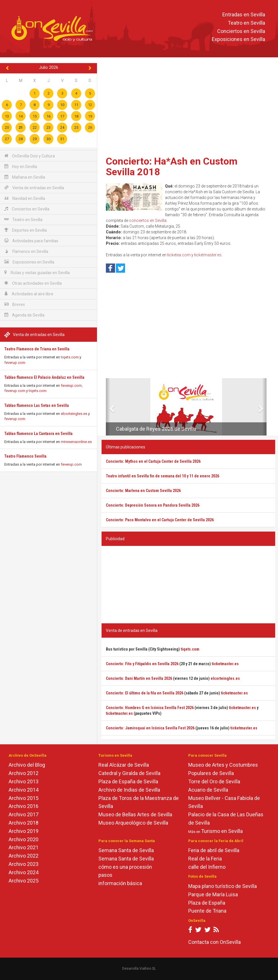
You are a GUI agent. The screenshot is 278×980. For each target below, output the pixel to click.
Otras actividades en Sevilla (33, 283)
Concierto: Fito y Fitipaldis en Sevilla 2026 (142, 664)
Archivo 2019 (24, 831)
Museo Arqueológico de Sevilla (133, 823)
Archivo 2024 (24, 872)
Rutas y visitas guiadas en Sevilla (37, 273)
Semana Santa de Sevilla (126, 850)
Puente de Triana (207, 911)
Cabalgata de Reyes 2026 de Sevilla (156, 429)
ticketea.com (179, 255)
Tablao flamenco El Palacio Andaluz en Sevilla (44, 377)
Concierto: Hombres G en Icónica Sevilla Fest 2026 (150, 708)
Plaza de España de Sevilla (128, 781)
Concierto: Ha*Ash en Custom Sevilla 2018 (172, 166)
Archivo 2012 (24, 773)
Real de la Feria (205, 859)
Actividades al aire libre (29, 294)
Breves (15, 304)
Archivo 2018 (24, 823)
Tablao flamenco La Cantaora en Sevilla (38, 434)
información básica (120, 883)
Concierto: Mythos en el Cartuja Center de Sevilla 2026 (153, 461)
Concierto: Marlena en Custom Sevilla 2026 (143, 491)
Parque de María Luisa (213, 894)
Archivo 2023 (24, 864)
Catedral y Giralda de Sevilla (129, 773)
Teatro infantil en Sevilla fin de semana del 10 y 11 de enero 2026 (163, 476)
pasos (105, 875)
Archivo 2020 (24, 839)
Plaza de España (207, 903)
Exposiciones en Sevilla (238, 39)
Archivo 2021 (24, 847)
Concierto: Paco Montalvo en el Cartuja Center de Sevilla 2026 (160, 520)
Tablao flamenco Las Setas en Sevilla (37, 405)
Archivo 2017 (24, 814)
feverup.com (15, 363)
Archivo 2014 (24, 790)
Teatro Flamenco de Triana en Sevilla (37, 349)
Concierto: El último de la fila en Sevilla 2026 (145, 693)
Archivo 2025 (24, 881)
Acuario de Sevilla (208, 790)
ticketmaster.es (208, 255)
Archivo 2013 (24, 781)
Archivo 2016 (24, 806)
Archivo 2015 (24, 798)
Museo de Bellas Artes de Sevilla (135, 814)
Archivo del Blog (27, 765)
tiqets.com (70, 357)
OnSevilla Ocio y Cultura (30, 156)
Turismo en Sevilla (222, 831)
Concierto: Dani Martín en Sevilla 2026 (139, 678)
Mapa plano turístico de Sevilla (222, 886)
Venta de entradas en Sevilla (34, 188)
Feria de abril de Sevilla (214, 850)
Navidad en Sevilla (25, 198)
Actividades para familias (31, 241)
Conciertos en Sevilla (241, 31)
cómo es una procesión (125, 867)
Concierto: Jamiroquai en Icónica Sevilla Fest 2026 (150, 728)
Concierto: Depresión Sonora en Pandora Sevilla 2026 (153, 505)
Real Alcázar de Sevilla (124, 765)
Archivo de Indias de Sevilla (129, 790)
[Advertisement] (188, 108)
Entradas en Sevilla (244, 14)
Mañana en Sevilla (25, 177)
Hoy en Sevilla (21, 166)
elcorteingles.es (74, 414)
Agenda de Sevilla (24, 315)
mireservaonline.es (76, 442)
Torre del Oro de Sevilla (214, 781)
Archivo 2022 (24, 856)
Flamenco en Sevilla (26, 251)
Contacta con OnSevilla (214, 942)
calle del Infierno (207, 867)
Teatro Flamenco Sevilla (25, 456)
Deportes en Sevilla (26, 230)
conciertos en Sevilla (148, 220)
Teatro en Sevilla (246, 23)
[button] (108, 407)
